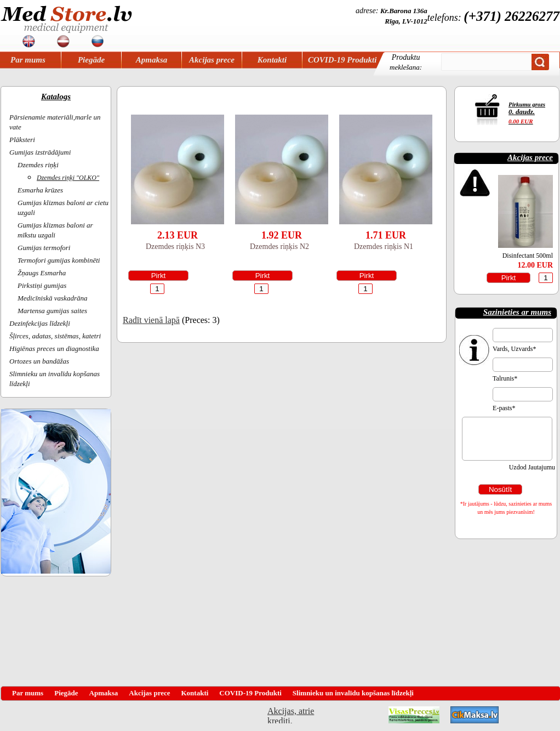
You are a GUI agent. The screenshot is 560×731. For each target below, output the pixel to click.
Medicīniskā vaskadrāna (52, 298)
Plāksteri (22, 140)
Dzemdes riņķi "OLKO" (68, 178)
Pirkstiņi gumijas (42, 285)
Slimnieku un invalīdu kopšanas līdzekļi (353, 693)
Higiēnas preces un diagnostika (54, 348)
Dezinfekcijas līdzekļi (40, 323)
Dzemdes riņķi (38, 165)
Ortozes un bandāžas (39, 361)
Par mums (28, 60)
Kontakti (272, 60)
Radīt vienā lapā (151, 320)
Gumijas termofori (44, 248)
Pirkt (159, 276)
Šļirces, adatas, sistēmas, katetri (55, 336)
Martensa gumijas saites (52, 311)
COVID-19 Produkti (342, 60)
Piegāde (91, 60)
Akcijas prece (212, 60)
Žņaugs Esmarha (42, 273)
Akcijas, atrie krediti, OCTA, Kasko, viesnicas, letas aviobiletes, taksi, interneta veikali (291, 715)
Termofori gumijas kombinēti (59, 260)
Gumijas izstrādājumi (40, 152)
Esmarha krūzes (40, 190)
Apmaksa (152, 60)
